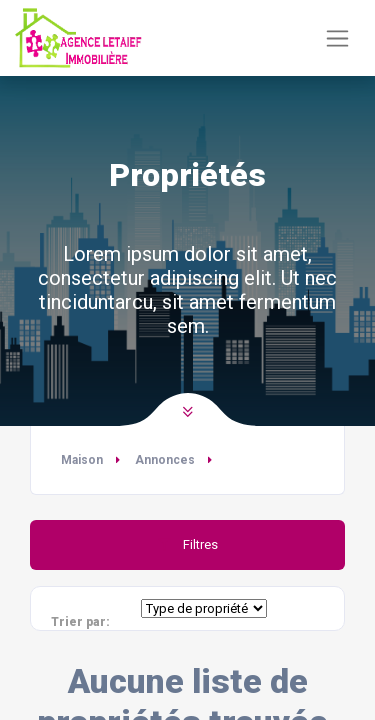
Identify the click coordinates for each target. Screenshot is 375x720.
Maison (82, 460)
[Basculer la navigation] (337, 38)
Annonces (165, 460)
